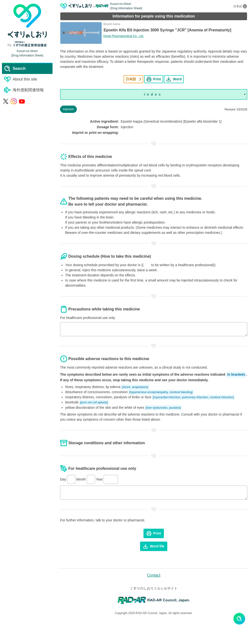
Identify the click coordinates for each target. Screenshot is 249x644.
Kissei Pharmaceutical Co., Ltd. (124, 36)
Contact (154, 575)
